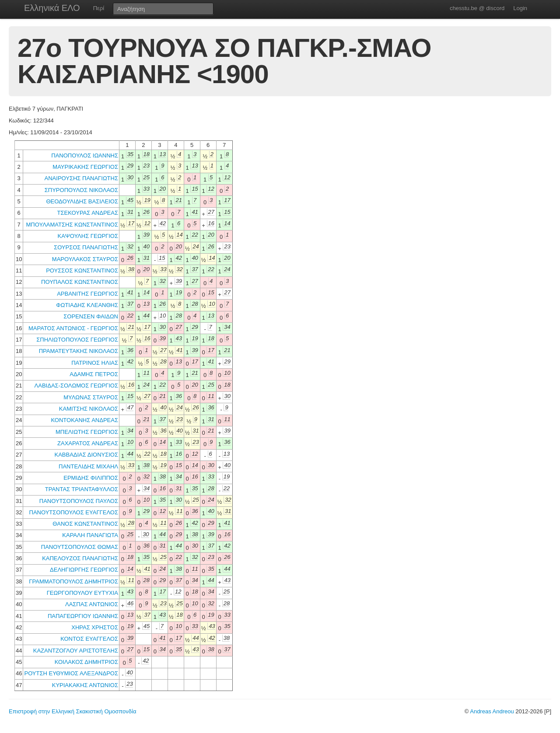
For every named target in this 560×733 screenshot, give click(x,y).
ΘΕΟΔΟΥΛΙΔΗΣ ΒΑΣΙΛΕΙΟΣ (82, 201)
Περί (99, 8)
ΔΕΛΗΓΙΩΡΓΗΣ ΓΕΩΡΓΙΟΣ (84, 570)
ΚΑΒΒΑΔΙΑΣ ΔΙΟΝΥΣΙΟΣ (86, 455)
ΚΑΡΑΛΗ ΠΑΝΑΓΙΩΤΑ (90, 535)
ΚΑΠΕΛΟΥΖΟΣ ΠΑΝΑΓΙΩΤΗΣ (80, 558)
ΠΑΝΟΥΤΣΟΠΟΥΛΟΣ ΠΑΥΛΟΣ (79, 501)
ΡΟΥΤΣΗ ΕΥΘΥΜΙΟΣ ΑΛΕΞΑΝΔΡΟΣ (71, 673)
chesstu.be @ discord (477, 8)
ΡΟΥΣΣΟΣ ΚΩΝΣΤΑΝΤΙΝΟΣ (82, 271)
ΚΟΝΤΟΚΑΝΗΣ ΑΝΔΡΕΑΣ (85, 420)
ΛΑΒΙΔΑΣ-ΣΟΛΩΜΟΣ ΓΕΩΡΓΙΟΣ (76, 386)
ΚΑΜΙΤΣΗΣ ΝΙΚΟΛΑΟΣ (89, 409)
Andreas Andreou (492, 711)
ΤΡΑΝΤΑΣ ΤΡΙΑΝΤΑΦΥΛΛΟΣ (82, 489)
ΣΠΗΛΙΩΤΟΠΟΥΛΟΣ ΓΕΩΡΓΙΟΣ (77, 340)
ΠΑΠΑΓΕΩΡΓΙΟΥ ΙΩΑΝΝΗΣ (83, 616)
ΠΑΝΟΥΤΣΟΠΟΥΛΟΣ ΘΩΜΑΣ (80, 547)
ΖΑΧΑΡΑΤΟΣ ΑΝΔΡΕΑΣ (88, 443)
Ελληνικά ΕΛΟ (52, 8)
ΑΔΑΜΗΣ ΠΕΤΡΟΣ (94, 374)
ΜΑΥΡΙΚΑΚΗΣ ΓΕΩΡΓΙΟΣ (85, 167)
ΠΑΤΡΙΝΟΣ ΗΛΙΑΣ (95, 363)
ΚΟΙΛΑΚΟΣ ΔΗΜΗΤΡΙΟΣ (86, 662)
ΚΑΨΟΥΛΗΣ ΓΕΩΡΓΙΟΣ (88, 236)
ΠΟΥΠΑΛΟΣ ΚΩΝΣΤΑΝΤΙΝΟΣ (80, 282)
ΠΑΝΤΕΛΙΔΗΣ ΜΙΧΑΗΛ (88, 466)
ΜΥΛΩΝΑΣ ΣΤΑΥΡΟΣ (91, 397)
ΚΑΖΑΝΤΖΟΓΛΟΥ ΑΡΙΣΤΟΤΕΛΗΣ (76, 651)
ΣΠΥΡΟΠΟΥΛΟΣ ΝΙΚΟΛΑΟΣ (81, 190)
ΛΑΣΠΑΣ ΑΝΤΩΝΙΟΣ (92, 604)
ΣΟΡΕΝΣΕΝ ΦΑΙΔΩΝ (91, 316)
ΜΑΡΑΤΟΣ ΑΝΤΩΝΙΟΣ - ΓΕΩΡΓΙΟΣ (73, 328)
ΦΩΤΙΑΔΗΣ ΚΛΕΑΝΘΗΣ (87, 305)
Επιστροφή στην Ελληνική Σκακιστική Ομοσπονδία (72, 711)
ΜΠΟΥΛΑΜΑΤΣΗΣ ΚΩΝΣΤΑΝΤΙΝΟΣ (72, 225)
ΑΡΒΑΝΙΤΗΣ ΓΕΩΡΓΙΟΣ (87, 294)
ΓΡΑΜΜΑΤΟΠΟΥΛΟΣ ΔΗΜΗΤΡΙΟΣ (73, 581)
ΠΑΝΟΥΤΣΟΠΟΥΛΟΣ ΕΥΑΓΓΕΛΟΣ (74, 512)
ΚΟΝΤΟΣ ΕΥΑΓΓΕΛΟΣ (89, 639)
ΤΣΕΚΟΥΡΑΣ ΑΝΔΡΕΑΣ (88, 213)
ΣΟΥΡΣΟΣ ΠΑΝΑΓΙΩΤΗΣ (86, 247)
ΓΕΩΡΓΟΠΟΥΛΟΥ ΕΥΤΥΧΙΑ (82, 593)
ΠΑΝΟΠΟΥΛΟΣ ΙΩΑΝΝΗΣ (85, 155)
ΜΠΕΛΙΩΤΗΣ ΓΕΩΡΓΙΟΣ (87, 432)
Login (520, 8)
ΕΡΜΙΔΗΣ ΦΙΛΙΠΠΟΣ (91, 478)
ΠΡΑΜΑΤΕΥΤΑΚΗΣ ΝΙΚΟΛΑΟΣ (79, 351)
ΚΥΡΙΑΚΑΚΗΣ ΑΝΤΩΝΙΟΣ (85, 685)
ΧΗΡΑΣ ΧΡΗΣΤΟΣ (95, 627)
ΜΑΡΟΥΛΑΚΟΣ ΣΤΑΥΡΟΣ (85, 259)
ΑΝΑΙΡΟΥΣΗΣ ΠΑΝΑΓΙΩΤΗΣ (81, 178)
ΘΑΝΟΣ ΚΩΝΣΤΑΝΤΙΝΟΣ (85, 524)
